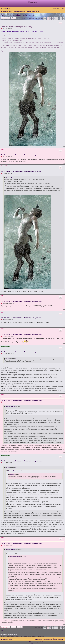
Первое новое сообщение (28, 18)
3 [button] (53, 18)
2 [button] (50, 18)
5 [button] (57, 18)
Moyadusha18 (4, 166)
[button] (45, 18)
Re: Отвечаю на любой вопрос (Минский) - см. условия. (21, 155)
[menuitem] (9, 9)
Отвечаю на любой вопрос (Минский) (17, 15)
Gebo (2, 312)
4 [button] (55, 18)
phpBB (29, 642)
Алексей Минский (5, 21)
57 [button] (61, 18)
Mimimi (3, 149)
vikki (2, 296)
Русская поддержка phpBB (32, 643)
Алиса (2, 329)
